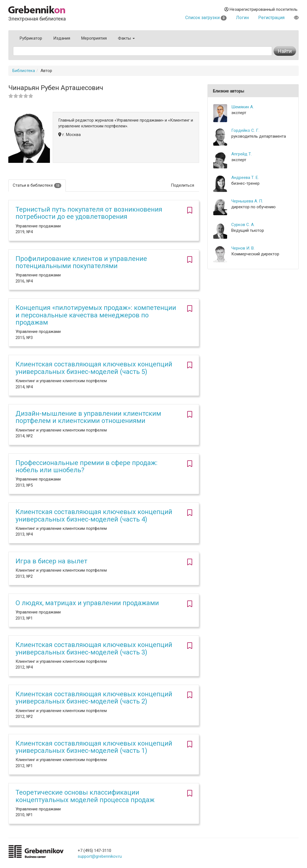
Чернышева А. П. (247, 201)
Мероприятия (94, 38)
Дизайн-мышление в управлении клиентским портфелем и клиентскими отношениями (88, 417)
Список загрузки (206, 18)
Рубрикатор (31, 38)
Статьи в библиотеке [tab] (37, 185)
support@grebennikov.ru (100, 856)
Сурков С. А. (243, 225)
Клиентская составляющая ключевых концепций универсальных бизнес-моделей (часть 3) (94, 648)
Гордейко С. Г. (245, 130)
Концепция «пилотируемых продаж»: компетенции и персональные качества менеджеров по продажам (96, 315)
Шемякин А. (243, 107)
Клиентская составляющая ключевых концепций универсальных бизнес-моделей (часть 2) (94, 698)
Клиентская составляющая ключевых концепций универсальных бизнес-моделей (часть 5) (94, 368)
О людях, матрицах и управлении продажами (87, 603)
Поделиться (182, 185)
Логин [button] (242, 18)
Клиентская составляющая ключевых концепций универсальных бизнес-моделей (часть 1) (94, 747)
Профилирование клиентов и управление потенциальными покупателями (81, 262)
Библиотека (24, 71)
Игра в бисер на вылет (51, 561)
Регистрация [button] (271, 18)
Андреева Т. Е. (245, 178)
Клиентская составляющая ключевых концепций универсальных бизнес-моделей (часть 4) (94, 515)
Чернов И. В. (243, 248)
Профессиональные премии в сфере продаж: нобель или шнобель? (87, 466)
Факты (126, 38)
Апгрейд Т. (242, 154)
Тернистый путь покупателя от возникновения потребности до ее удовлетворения (89, 213)
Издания (62, 38)
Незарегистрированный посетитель (261, 9)
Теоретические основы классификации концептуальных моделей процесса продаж (85, 796)
